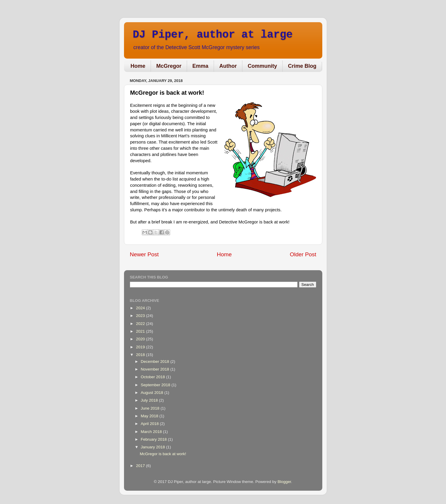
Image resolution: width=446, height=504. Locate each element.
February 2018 (154, 439)
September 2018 (156, 385)
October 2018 (154, 377)
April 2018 (150, 424)
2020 (141, 339)
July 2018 (150, 400)
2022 (141, 324)
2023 (141, 316)
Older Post (303, 254)
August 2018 (153, 393)
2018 (141, 355)
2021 (141, 331)
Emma (200, 66)
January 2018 (154, 447)
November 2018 (156, 369)
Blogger (284, 482)
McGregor (169, 66)
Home (138, 66)
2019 (141, 347)
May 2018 (150, 416)
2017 (141, 466)
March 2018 (152, 432)
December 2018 (156, 362)
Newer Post (144, 254)
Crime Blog (302, 66)
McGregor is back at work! (163, 454)
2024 (141, 308)
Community (262, 66)
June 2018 (151, 408)
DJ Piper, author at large (213, 35)
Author (228, 66)
